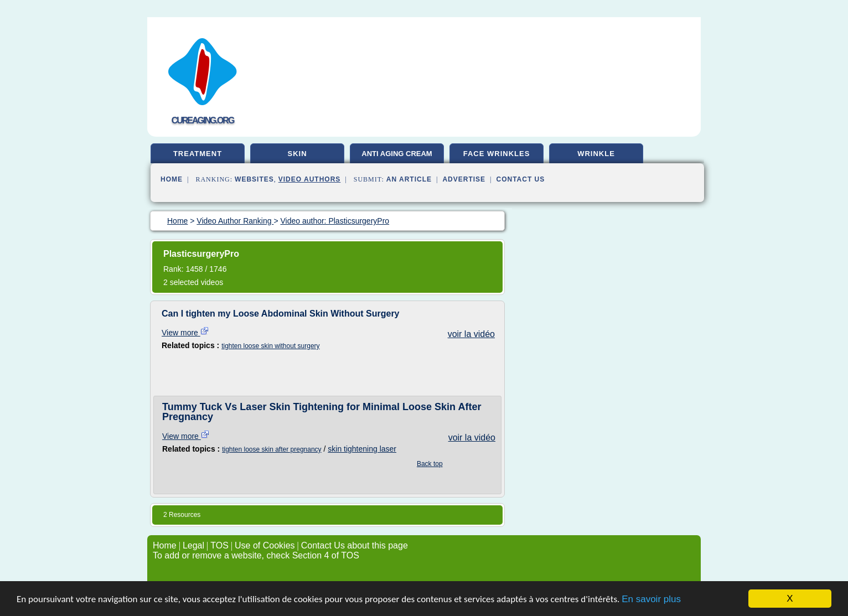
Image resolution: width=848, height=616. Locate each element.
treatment (198, 154)
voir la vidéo (471, 334)
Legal (193, 545)
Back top (430, 464)
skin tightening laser (362, 449)
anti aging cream (397, 154)
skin (297, 154)
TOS (219, 545)
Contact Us (521, 179)
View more (185, 333)
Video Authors (310, 179)
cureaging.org (203, 120)
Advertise (464, 179)
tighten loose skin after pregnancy (272, 449)
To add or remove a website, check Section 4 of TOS (256, 555)
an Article (409, 179)
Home (172, 179)
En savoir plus (651, 599)
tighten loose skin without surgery (270, 346)
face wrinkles (497, 154)
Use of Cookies (265, 545)
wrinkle (596, 154)
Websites (254, 179)
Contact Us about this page (355, 545)
